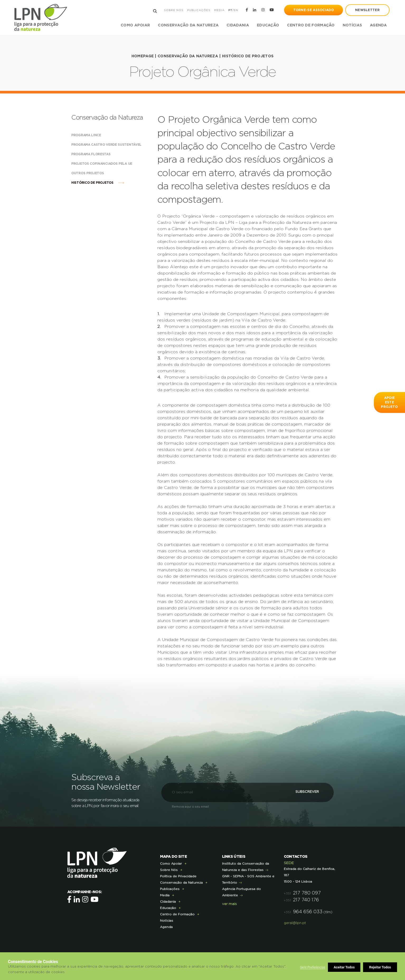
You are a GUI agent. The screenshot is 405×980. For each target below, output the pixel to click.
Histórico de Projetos (248, 56)
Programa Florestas (96, 154)
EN (236, 10)
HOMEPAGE (142, 56)
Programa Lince (91, 135)
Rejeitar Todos (345, 967)
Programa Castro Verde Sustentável (108, 144)
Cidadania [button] (237, 25)
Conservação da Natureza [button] (188, 25)
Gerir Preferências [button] (313, 967)
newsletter (367, 10)
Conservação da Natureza (188, 56)
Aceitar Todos (381, 967)
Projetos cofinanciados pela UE (107, 163)
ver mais (229, 904)
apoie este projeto (389, 402)
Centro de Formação (310, 25)
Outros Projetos (93, 173)
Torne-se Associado (313, 10)
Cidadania (168, 901)
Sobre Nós (173, 10)
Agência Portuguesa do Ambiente (241, 892)
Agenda (378, 25)
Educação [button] (268, 25)
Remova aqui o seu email (190, 806)
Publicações (199, 10)
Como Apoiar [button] (135, 25)
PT (230, 10)
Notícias (352, 25)
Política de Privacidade (178, 876)
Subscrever (304, 792)
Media (219, 10)
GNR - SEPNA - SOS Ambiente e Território (248, 879)
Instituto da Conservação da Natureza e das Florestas (246, 866)
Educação (168, 908)
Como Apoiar (171, 863)
